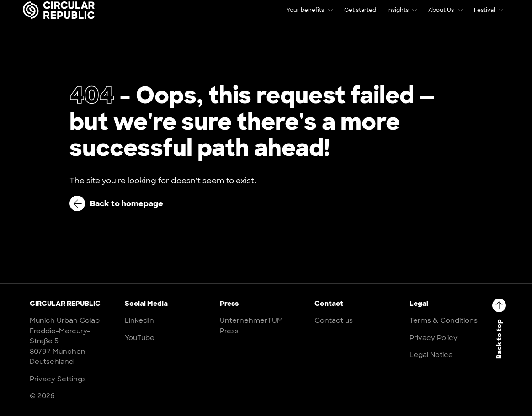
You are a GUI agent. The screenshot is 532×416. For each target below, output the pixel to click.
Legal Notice (431, 355)
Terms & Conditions (444, 320)
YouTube (140, 338)
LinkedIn (139, 320)
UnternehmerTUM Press (251, 326)
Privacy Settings (58, 379)
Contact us (334, 320)
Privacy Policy (434, 338)
